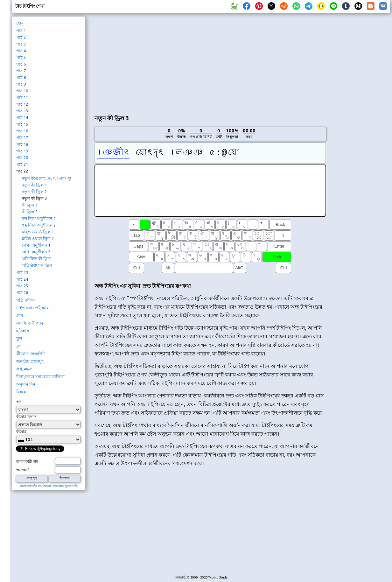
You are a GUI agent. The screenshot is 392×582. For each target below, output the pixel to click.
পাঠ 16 (22, 131)
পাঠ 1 (21, 31)
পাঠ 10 (22, 91)
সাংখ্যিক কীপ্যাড (30, 323)
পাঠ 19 (22, 151)
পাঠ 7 (21, 71)
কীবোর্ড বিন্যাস (26, 417)
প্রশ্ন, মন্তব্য (24, 369)
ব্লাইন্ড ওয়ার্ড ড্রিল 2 (38, 238)
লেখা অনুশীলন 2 (36, 252)
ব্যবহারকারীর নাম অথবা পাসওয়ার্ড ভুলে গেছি (49, 486)
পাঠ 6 (21, 64)
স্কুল (19, 338)
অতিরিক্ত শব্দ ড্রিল (37, 265)
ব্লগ (19, 346)
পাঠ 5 (21, 57)
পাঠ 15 (22, 124)
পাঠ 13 (22, 111)
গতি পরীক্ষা (26, 300)
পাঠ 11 (22, 97)
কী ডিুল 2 (30, 212)
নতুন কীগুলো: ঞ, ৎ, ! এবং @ (46, 178)
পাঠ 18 (22, 144)
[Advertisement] (169, 62)
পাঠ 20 (22, 158)
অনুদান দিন (26, 384)
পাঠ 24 (22, 279)
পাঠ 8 (21, 77)
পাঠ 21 (22, 164)
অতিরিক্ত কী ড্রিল (36, 258)
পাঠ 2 (21, 37)
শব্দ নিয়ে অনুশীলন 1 (39, 218)
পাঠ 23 (22, 272)
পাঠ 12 (22, 104)
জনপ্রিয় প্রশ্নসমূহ (30, 361)
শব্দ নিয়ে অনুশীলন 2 (39, 225)
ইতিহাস (23, 331)
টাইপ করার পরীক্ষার (32, 308)
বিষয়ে (21, 392)
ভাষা (19, 402)
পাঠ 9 (21, 84)
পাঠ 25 (22, 286)
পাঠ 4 (21, 51)
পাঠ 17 (22, 137)
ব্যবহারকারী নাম (27, 461)
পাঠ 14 (22, 117)
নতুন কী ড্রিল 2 (34, 192)
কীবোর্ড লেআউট (30, 354)
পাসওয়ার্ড (23, 470)
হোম (20, 23)
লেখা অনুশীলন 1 (36, 245)
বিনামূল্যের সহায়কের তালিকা (40, 376)
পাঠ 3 (21, 44)
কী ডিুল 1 (30, 205)
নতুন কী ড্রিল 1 (34, 185)
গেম (20, 315)
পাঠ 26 (22, 292)
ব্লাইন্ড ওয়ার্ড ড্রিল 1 (38, 232)
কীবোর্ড (21, 431)
